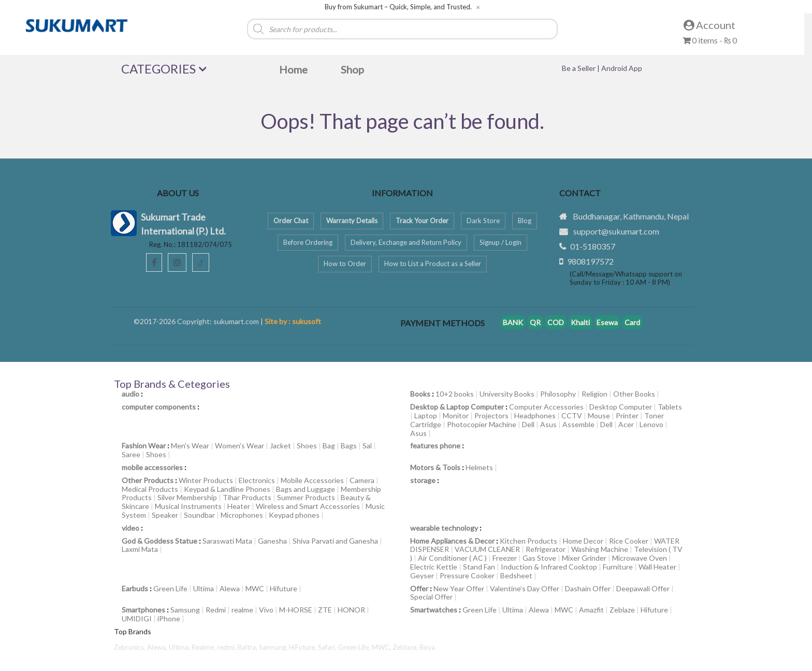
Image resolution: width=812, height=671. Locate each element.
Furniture (618, 567)
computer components (159, 407)
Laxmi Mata (140, 549)
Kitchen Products (528, 541)
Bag (329, 446)
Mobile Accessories (312, 480)
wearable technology (444, 528)
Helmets (479, 467)
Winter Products (206, 480)
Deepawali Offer (643, 588)
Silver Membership (187, 497)
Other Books (634, 394)
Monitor (456, 415)
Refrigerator (546, 549)
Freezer (505, 558)
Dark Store (483, 221)
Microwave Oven (640, 558)
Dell (528, 424)
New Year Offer (459, 588)
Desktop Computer (621, 407)
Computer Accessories (546, 407)
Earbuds (135, 588)
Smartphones (143, 610)
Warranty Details (352, 221)
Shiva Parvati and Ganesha (335, 541)
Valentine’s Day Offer (525, 588)
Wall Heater (657, 567)
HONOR (351, 610)
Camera (362, 480)
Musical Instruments (188, 506)
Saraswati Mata (227, 541)
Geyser (422, 575)
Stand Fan (479, 567)
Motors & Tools (435, 467)
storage (423, 480)
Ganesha (272, 541)
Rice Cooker (629, 541)
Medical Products (150, 489)
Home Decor (583, 541)
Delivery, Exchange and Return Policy (406, 242)
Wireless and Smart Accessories (308, 506)
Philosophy (558, 394)
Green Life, (355, 647)
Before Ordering (308, 242)
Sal (367, 446)
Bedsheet (516, 575)
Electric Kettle (434, 567)
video (130, 528)
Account (709, 25)
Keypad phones (294, 515)
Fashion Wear (144, 446)
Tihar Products (247, 497)
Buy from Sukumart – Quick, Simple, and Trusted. (398, 7)
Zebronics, (130, 647)
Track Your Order (422, 221)
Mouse (599, 415)
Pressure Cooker (467, 575)
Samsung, (274, 647)
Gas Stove (539, 558)
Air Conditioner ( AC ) (452, 558)
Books (420, 394)
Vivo (266, 610)
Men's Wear (190, 446)
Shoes (307, 446)
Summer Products (306, 497)
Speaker (165, 515)
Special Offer (431, 597)
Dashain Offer (588, 588)
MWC (255, 588)
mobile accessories (152, 467)
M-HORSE (296, 610)
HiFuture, (303, 647)
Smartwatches (434, 610)
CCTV (572, 415)
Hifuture (284, 588)
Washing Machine (600, 549)
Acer (626, 424)
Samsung (185, 610)
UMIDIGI (137, 618)
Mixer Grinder (584, 558)
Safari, (328, 647)
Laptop (426, 415)
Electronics (257, 480)
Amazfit (591, 610)
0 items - (710, 40)
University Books (507, 394)
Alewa (230, 588)
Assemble (578, 424)
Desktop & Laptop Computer (457, 407)
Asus (548, 424)
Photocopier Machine (482, 424)
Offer (419, 588)
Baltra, (248, 647)
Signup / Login (501, 242)
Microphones (242, 515)
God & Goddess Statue (160, 541)
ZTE (325, 610)
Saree (131, 454)
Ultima (204, 588)
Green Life (170, 588)
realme (242, 610)
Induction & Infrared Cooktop (549, 567)
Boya (427, 647)
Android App (622, 68)
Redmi (216, 610)
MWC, (382, 647)
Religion (594, 394)
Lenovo (651, 424)
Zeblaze (622, 610)
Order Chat (291, 221)
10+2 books (455, 394)
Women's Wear (240, 446)
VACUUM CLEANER (487, 549)
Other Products (148, 480)
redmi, (227, 647)
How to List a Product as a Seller (433, 264)
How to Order (345, 264)
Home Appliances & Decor (452, 541)
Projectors (491, 415)
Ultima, (180, 647)
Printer (627, 415)
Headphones (535, 415)
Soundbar (199, 515)
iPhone (169, 618)
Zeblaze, (406, 647)
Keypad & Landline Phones (227, 489)
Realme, (204, 647)
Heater (239, 506)
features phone (435, 446)
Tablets (670, 407)
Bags (349, 446)
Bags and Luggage (306, 489)
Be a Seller (579, 68)
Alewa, (158, 647)
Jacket (280, 446)
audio (130, 394)
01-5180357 (593, 246)
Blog (525, 221)
